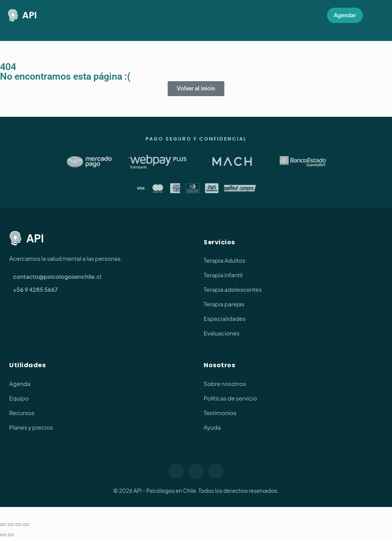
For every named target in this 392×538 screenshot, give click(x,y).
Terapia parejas (224, 304)
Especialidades (225, 318)
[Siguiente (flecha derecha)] (11, 535)
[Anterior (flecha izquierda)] (3, 535)
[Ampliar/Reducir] (3, 525)
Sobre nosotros (225, 383)
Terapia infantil (223, 275)
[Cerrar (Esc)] (26, 525)
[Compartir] (18, 525)
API (22, 16)
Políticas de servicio (230, 398)
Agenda (20, 383)
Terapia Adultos (225, 260)
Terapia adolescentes (233, 289)
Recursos (22, 413)
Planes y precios (31, 427)
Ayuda (212, 427)
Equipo (19, 398)
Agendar (345, 15)
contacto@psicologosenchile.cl (57, 276)
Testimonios (220, 413)
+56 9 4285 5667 (35, 289)
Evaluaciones (222, 333)
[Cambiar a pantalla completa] (11, 525)
